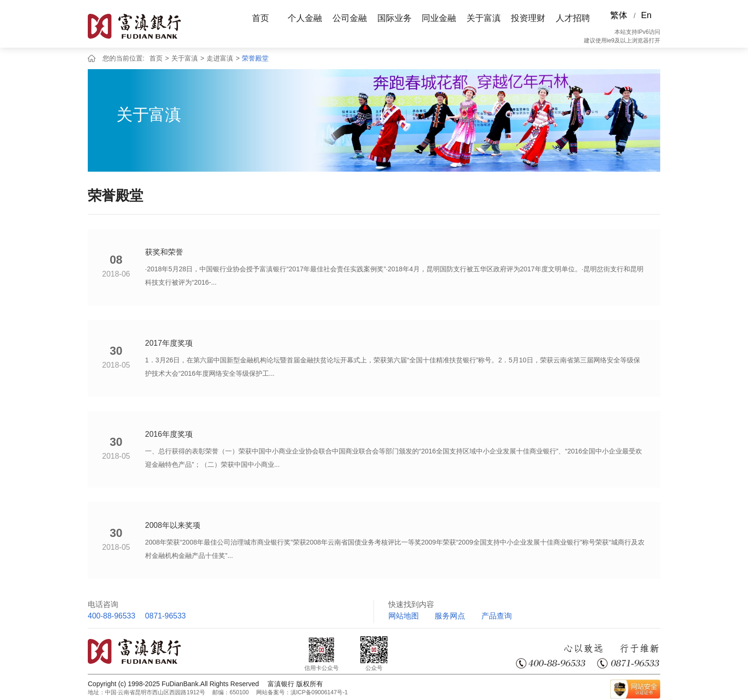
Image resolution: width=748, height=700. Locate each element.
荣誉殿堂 (255, 58)
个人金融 (305, 18)
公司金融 (350, 18)
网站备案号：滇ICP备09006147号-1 (302, 692)
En (646, 15)
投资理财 (528, 18)
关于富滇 (484, 18)
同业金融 (439, 18)
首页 (260, 18)
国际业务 (395, 18)
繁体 (619, 15)
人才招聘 (573, 18)
